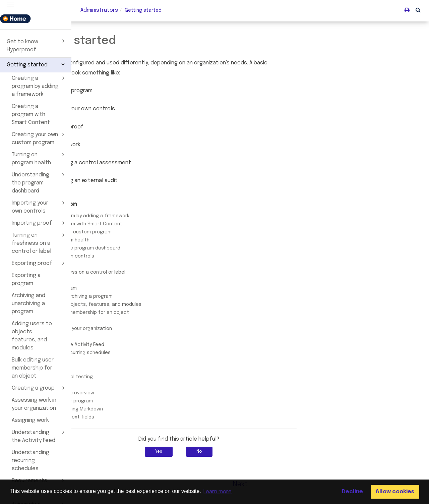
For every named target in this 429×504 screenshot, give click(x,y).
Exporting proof (39, 263)
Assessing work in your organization (34, 404)
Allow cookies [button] (395, 492)
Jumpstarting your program (133, 401)
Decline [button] (352, 492)
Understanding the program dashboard (39, 182)
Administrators (99, 10)
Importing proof (39, 223)
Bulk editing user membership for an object (33, 368)
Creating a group (39, 388)
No (271, 452)
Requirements (117, 361)
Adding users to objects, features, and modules (32, 336)
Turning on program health (39, 158)
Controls (111, 369)
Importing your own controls (39, 207)
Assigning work (30, 420)
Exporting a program (26, 279)
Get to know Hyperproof (37, 45)
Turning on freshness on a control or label (39, 243)
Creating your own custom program (39, 138)
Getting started (37, 64)
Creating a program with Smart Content (31, 115)
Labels (109, 385)
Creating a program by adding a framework (39, 86)
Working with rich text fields (133, 417)
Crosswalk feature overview (133, 393)
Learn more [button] (218, 492)
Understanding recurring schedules (30, 461)
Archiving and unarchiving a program (28, 304)
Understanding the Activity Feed (39, 436)
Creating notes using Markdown (138, 409)
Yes (230, 452)
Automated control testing (133, 377)
